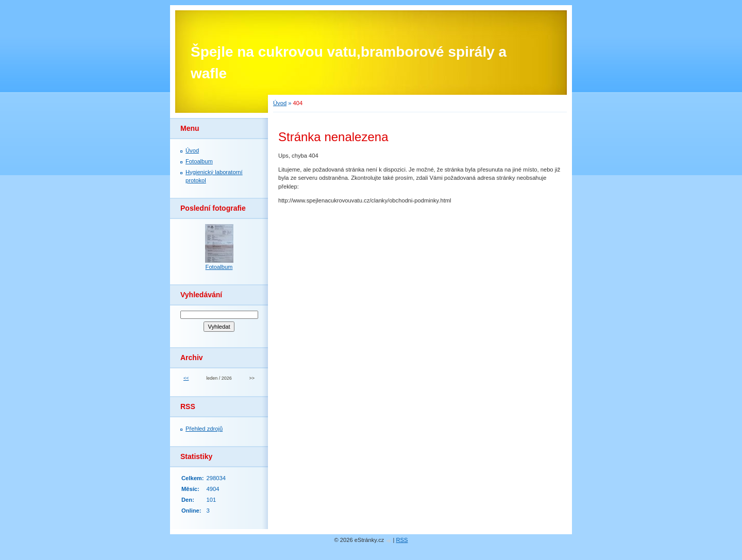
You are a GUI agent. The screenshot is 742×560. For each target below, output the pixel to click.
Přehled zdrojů (204, 429)
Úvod (280, 103)
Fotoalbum (199, 161)
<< (186, 378)
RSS (402, 540)
